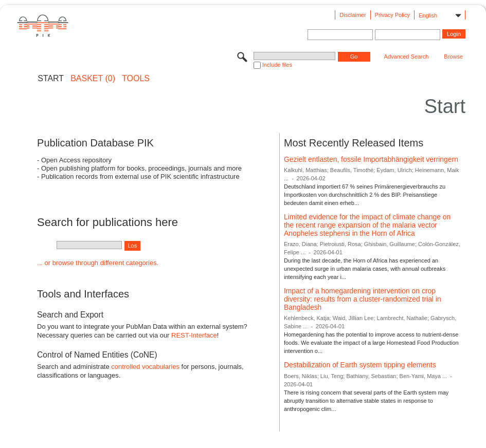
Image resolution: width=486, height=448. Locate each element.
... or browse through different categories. (98, 263)
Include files (277, 65)
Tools (136, 79)
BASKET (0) (93, 79)
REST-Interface (194, 335)
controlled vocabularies (145, 367)
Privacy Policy (392, 15)
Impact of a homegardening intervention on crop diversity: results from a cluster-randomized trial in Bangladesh (363, 299)
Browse (453, 57)
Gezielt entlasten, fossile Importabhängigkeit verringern (371, 159)
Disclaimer (353, 15)
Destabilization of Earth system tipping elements (360, 365)
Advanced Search (407, 57)
